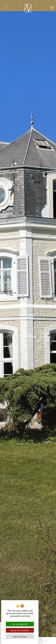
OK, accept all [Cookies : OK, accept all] (20, 624)
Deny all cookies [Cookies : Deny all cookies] (20, 630)
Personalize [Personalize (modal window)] (20, 636)
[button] (6, 8)
